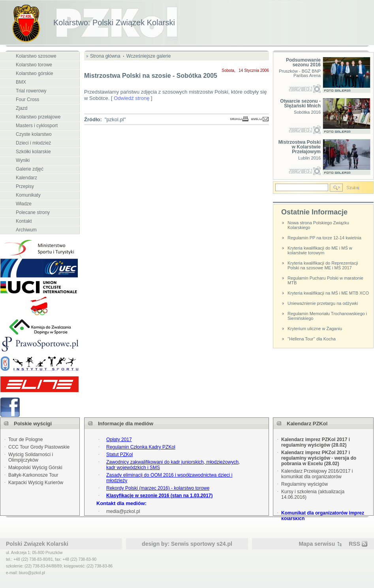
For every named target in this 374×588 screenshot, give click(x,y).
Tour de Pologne (25, 440)
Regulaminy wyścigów (304, 484)
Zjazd (22, 108)
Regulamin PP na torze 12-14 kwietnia (324, 238)
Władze (24, 204)
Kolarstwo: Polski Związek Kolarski (114, 23)
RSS (354, 544)
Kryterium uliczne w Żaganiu (315, 329)
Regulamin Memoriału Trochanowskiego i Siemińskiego (327, 316)
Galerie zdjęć (30, 169)
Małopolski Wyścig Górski (35, 468)
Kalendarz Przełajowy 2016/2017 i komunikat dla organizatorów (317, 474)
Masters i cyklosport (37, 126)
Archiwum (26, 230)
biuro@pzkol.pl (32, 573)
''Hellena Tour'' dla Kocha (312, 339)
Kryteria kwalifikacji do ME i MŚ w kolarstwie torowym (320, 250)
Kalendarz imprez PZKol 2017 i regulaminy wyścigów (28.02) (316, 442)
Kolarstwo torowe (34, 65)
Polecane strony (33, 212)
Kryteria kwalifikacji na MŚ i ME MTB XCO (328, 293)
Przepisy (25, 186)
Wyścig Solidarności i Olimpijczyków (31, 457)
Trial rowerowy (31, 91)
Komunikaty (28, 195)
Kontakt (24, 221)
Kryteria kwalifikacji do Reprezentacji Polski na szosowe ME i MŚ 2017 (323, 265)
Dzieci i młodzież (33, 143)
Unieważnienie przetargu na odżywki (323, 303)
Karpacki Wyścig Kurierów (36, 483)
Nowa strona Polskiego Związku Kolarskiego (318, 225)
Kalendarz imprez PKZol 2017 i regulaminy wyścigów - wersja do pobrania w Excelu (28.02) (319, 458)
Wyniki (23, 160)
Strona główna (105, 56)
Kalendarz (26, 178)
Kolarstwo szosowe (36, 56)
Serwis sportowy (193, 544)
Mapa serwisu (317, 544)
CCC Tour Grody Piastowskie (39, 447)
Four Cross (27, 100)
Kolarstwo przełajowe (38, 117)
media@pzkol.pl (123, 511)
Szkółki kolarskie (33, 152)
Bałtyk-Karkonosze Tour (33, 475)
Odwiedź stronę (132, 98)
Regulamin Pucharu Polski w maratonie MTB (325, 280)
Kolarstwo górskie (35, 73)
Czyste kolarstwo (34, 134)
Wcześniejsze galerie (149, 56)
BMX (21, 82)
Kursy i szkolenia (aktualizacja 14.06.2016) (313, 494)
